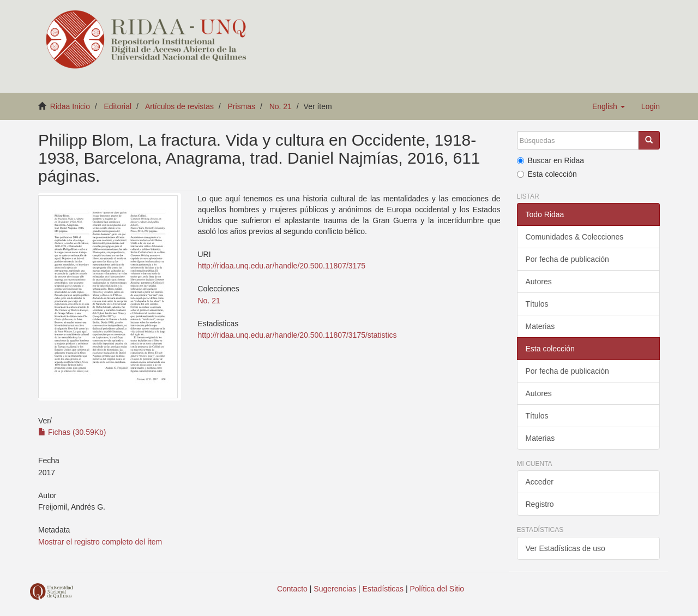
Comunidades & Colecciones (575, 237)
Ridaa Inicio (70, 106)
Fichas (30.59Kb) (72, 432)
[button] (609, 106)
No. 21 (281, 106)
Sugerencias (335, 589)
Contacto (292, 589)
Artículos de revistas (179, 106)
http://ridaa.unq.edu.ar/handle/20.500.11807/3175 (281, 266)
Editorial (118, 106)
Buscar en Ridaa (551, 160)
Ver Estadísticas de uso (565, 548)
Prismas (242, 106)
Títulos (537, 304)
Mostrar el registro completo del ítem (100, 542)
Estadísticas (383, 589)
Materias (540, 326)
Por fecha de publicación (567, 259)
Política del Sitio (437, 589)
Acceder (540, 482)
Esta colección (547, 174)
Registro (540, 504)
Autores (539, 282)
